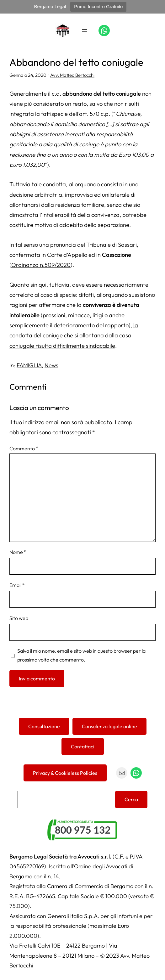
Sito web (19, 618)
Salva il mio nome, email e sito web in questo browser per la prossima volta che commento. (81, 655)
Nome (18, 552)
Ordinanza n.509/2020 (41, 265)
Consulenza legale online (109, 726)
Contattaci (83, 746)
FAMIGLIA (29, 365)
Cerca (131, 799)
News (51, 365)
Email (17, 585)
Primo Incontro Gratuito (98, 6)
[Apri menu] (84, 31)
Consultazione (44, 726)
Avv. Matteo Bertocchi (72, 75)
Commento (24, 448)
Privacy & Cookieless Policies (65, 773)
